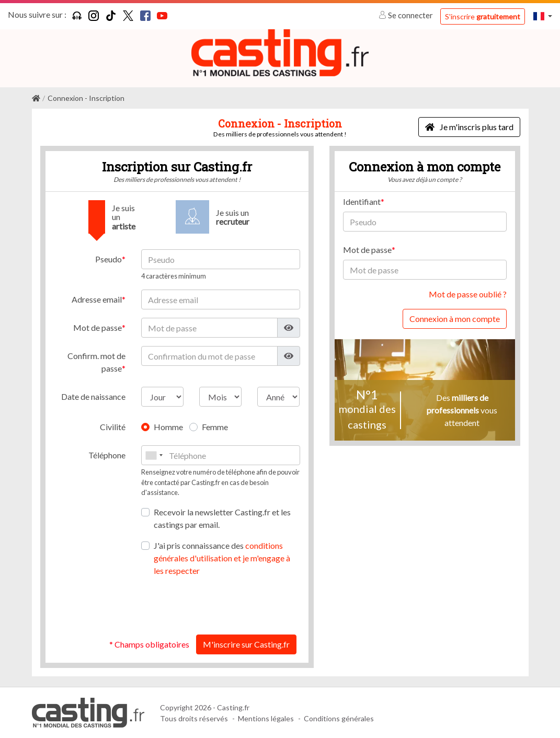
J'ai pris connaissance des (222, 558)
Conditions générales (339, 718)
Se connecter (407, 15)
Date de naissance (93, 396)
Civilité (113, 427)
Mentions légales (266, 718)
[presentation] (221, 606)
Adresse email (97, 299)
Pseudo (108, 259)
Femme (215, 427)
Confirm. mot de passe (96, 362)
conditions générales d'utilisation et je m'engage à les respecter (222, 558)
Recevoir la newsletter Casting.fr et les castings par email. (222, 518)
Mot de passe (98, 327)
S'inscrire (483, 16)
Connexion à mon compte (455, 319)
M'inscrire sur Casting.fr (246, 644)
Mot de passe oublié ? (468, 294)
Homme (168, 427)
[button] (543, 16)
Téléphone (107, 455)
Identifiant (362, 201)
